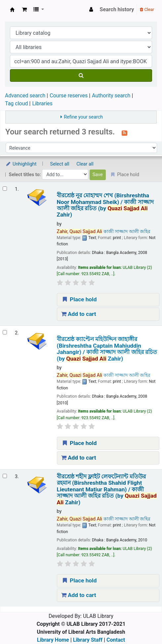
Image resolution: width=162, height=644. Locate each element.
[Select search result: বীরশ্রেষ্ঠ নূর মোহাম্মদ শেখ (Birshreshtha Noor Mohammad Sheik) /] (5, 189)
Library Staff (88, 640)
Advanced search (25, 96)
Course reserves (69, 96)
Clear (147, 9)
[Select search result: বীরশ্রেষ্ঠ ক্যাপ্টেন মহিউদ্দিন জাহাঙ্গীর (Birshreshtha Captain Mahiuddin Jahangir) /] (5, 332)
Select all (60, 164)
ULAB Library (12, 10)
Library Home (53, 640)
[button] (24, 10)
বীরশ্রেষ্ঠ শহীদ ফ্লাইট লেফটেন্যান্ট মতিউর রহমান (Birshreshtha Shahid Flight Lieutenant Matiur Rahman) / (107, 490)
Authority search (111, 96)
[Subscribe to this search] (124, 132)
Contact (116, 640)
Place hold (79, 299)
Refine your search (83, 117)
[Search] (81, 75)
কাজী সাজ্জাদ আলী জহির (104, 232)
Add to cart (79, 314)
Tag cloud (17, 103)
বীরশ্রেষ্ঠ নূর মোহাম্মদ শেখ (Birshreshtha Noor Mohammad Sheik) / (105, 205)
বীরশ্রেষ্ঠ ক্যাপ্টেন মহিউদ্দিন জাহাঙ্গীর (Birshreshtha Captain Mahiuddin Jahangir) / (107, 349)
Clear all (85, 164)
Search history (117, 9)
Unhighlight (21, 164)
